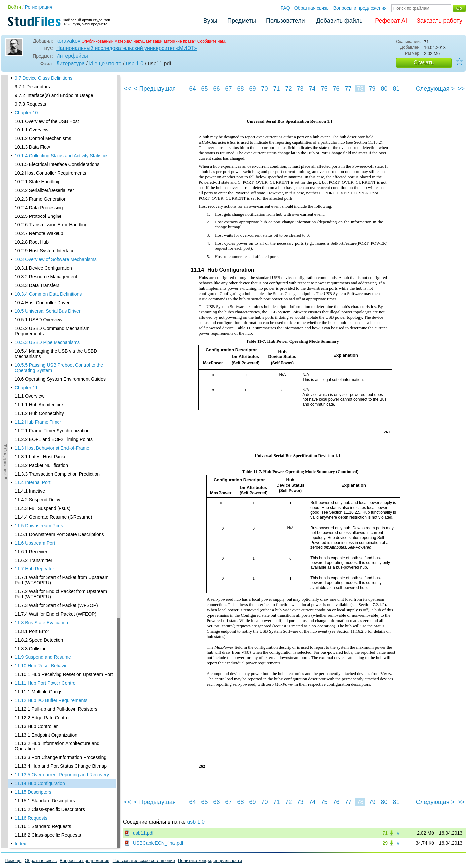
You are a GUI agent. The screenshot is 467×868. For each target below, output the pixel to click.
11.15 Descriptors (33, 251)
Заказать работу (440, 21)
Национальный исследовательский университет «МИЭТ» (127, 48)
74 (312, 89)
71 (276, 89)
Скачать (424, 63)
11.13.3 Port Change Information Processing (60, 217)
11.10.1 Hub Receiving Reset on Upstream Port (64, 134)
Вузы (210, 21)
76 (336, 89)
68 (240, 89)
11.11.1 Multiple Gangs (39, 151)
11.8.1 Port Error (32, 91)
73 (300, 89)
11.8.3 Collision (31, 108)
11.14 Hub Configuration (40, 243)
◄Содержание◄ (5, 191)
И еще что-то (105, 64)
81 (396, 89)
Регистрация (39, 7)
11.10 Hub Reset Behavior (42, 125)
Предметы (242, 21)
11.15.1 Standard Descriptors (45, 260)
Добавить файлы (340, 21)
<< (127, 89)
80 (384, 89)
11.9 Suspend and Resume (43, 117)
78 (360, 89)
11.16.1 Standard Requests (43, 286)
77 (348, 89)
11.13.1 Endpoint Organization (46, 194)
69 (252, 89)
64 (192, 89)
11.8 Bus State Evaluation (41, 82)
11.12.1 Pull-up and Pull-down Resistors (56, 168)
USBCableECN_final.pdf (158, 843)
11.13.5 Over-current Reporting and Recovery (62, 234)
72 (288, 89)
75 (324, 89)
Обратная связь (312, 8)
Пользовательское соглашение (144, 861)
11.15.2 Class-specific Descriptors (50, 269)
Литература (70, 64)
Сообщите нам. (212, 41)
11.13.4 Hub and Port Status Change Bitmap (61, 225)
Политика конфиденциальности (210, 861)
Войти (14, 7)
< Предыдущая (155, 89)
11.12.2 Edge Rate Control (42, 177)
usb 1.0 (135, 64)
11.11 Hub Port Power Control (46, 142)
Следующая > (435, 89)
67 (228, 89)
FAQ (285, 8)
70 (264, 89)
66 (216, 89)
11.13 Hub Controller (36, 186)
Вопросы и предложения (360, 8)
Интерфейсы (72, 56)
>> (461, 89)
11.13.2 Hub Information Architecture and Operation (57, 206)
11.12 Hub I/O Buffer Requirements (51, 160)
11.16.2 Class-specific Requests (48, 295)
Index (20, 303)
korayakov (68, 41)
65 (204, 89)
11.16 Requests (31, 277)
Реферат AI (391, 21)
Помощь (13, 861)
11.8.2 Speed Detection (39, 99)
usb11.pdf (143, 833)
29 (385, 843)
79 (372, 89)
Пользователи (285, 21)
